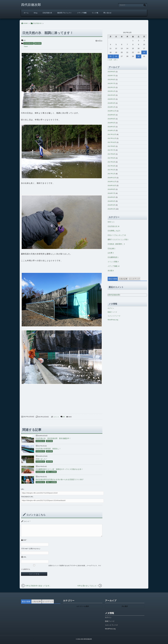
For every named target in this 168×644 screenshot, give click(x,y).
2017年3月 (111, 166)
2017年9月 (111, 146)
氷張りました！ (42, 459)
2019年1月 (111, 107)
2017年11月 (112, 138)
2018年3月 (111, 127)
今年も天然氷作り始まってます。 (38, 586)
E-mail (25, 549)
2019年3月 (111, 103)
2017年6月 (111, 154)
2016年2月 (111, 209)
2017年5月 (111, 158)
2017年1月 (111, 174)
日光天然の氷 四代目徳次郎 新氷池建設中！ (53, 438)
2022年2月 (111, 87)
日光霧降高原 (113, 257)
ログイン (111, 308)
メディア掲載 (82, 13)
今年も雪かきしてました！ (88, 586)
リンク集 (95, 13)
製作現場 (38, 43)
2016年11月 (112, 182)
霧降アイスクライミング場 (118, 240)
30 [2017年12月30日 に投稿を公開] (139, 56)
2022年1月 (111, 91)
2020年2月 (111, 99)
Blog (36, 13)
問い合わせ (107, 13)
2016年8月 (111, 189)
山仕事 (111, 253)
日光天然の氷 (47, 13)
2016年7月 (111, 193)
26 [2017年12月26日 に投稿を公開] (116, 56)
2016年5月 (111, 201)
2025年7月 (111, 76)
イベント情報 (113, 262)
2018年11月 (112, 111)
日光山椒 (111, 248)
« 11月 (110, 60)
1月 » (115, 60)
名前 (24, 540)
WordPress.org (113, 320)
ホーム (26, 13)
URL (25, 557)
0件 (24, 41)
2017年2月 (111, 170)
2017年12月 (112, 134)
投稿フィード (112, 312)
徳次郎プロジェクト (65, 13)
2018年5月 (111, 123)
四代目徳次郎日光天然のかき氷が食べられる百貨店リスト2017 (60, 479)
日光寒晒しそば (114, 231)
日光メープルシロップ (117, 235)
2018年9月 (111, 115)
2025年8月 (111, 72)
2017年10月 (112, 142)
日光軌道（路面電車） (116, 244)
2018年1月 (111, 130)
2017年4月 (111, 162)
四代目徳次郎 (31, 5)
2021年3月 (111, 95)
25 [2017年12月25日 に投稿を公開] (110, 56)
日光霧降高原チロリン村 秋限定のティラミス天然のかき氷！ (59, 469)
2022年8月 (111, 80)
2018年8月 (111, 119)
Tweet (26, 47)
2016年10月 (112, 186)
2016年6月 (111, 197)
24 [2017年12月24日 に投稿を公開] (144, 52)
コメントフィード (114, 316)
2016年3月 (111, 205)
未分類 (111, 271)
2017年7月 (111, 150)
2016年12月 (112, 178)
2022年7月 (111, 83)
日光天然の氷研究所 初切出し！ (48, 449)
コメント (56, 417)
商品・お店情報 (51, 472)
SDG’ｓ (111, 222)
